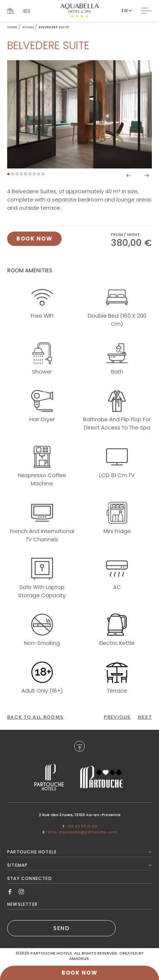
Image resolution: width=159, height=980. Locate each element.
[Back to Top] (79, 746)
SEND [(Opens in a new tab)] (61, 928)
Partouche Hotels (79, 852)
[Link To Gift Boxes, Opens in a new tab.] (11, 11)
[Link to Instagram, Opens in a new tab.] (21, 891)
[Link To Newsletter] (26, 11)
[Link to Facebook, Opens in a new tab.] (10, 891)
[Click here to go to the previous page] (117, 717)
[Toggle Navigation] (146, 11)
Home (12, 27)
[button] (8, 174)
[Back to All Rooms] (35, 717)
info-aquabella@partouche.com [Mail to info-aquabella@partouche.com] (82, 832)
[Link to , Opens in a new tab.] (49, 777)
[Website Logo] (79, 11)
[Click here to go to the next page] (145, 717)
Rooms (28, 27)
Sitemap (79, 865)
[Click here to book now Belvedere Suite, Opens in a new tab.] (34, 239)
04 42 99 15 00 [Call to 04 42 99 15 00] (83, 826)
